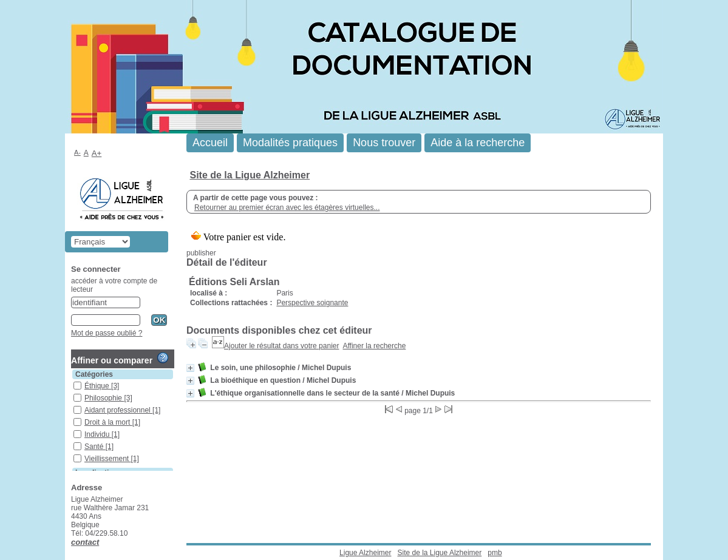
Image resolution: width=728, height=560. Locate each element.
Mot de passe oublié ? (107, 333)
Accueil (210, 143)
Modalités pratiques (290, 143)
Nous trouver (384, 143)
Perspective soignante (312, 303)
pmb (495, 553)
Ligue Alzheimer (365, 553)
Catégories (94, 374)
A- (77, 152)
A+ (97, 153)
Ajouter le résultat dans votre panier (281, 346)
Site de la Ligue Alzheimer (250, 175)
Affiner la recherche (375, 346)
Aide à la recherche (478, 143)
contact (85, 542)
